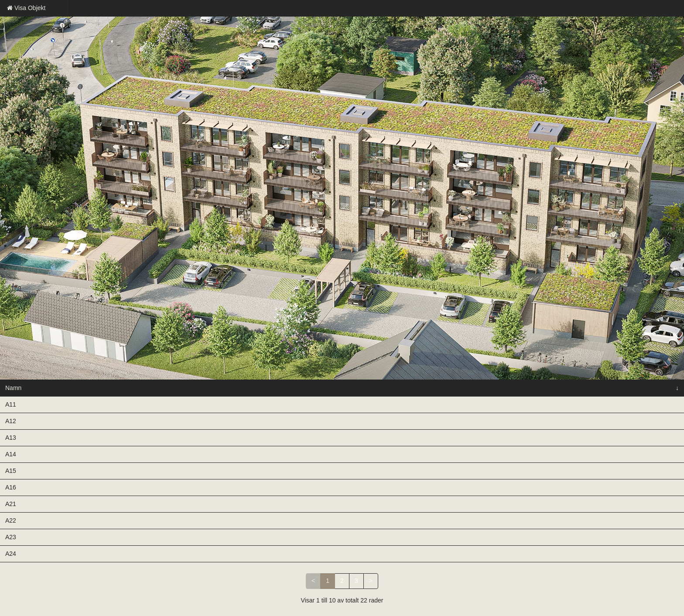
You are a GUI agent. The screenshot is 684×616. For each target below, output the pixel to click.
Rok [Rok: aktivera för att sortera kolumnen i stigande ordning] (207, 388)
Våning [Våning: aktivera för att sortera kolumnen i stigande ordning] (144, 388)
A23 (11, 537)
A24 (11, 554)
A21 (11, 504)
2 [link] (342, 581)
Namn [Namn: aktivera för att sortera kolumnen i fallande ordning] (13, 388)
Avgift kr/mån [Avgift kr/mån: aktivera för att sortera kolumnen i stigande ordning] (357, 388)
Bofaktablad (467, 404)
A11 (11, 404)
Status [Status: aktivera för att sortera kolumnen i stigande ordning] (82, 388)
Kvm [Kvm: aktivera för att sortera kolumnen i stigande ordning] (253, 388)
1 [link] (328, 581)
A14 (11, 454)
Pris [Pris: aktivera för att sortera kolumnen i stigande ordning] (300, 388)
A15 (11, 471)
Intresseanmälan (575, 404)
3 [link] (356, 581)
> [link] (371, 581)
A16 (11, 487)
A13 (11, 438)
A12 (11, 421)
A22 (11, 520)
